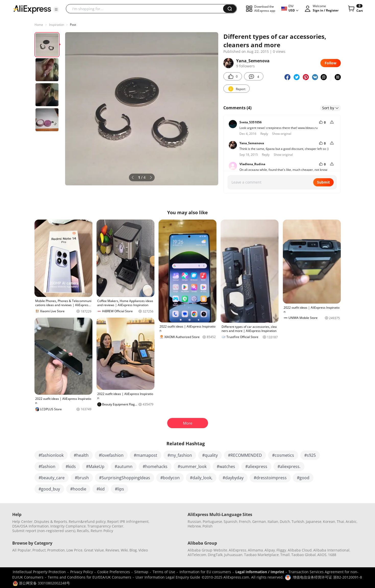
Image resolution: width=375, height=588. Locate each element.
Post (73, 25)
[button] (56, 9)
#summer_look (192, 466)
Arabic (351, 521)
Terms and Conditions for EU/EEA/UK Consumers (89, 577)
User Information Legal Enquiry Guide (168, 577)
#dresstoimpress (270, 478)
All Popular (22, 550)
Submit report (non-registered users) (44, 531)
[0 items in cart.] (355, 9)
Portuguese (212, 521)
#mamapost (146, 455)
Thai (340, 521)
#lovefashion (111, 455)
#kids (71, 466)
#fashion (47, 466)
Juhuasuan (233, 555)
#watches (226, 466)
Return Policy (102, 531)
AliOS (322, 555)
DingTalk (215, 555)
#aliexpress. (289, 466)
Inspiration (57, 25)
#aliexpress (256, 466)
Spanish (231, 521)
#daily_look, (201, 478)
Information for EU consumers (205, 572)
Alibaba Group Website (207, 550)
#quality (210, 455)
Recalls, (83, 531)
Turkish (298, 521)
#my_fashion (180, 455)
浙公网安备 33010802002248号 (41, 583)
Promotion (56, 550)
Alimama (255, 550)
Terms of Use (164, 572)
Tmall (285, 555)
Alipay (270, 550)
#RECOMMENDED (245, 455)
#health (81, 455)
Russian (194, 521)
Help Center (22, 521)
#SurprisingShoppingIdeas (125, 478)
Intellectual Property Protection (39, 572)
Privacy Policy (82, 572)
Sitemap (141, 572)
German (259, 521)
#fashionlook (51, 455)
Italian (273, 521)
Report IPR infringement (128, 521)
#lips (119, 489)
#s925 (310, 455)
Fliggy (281, 550)
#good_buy (49, 489)
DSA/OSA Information (31, 526)
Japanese (314, 521)
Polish (208, 526)
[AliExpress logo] (32, 9)
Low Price (74, 550)
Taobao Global (304, 555)
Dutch (285, 521)
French (245, 521)
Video (143, 550)
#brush (82, 478)
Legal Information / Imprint (260, 572)
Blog (133, 550)
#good (303, 478)
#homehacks (155, 466)
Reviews (112, 550)
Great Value (94, 550)
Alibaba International (331, 550)
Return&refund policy (87, 521)
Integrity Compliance (68, 526)
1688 (332, 555)
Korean (329, 521)
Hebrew (194, 526)
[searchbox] (146, 9)
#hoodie (78, 489)
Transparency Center (105, 526)
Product (39, 550)
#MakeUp (95, 466)
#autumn (124, 466)
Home (39, 25)
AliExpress (238, 550)
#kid (101, 489)
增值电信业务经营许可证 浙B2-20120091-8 (327, 577)
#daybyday (233, 478)
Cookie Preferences (114, 572)
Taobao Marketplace (261, 555)
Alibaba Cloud (300, 550)
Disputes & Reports (51, 521)
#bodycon (170, 478)
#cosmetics (283, 455)
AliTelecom (197, 555)
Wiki (124, 550)
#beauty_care (52, 478)
